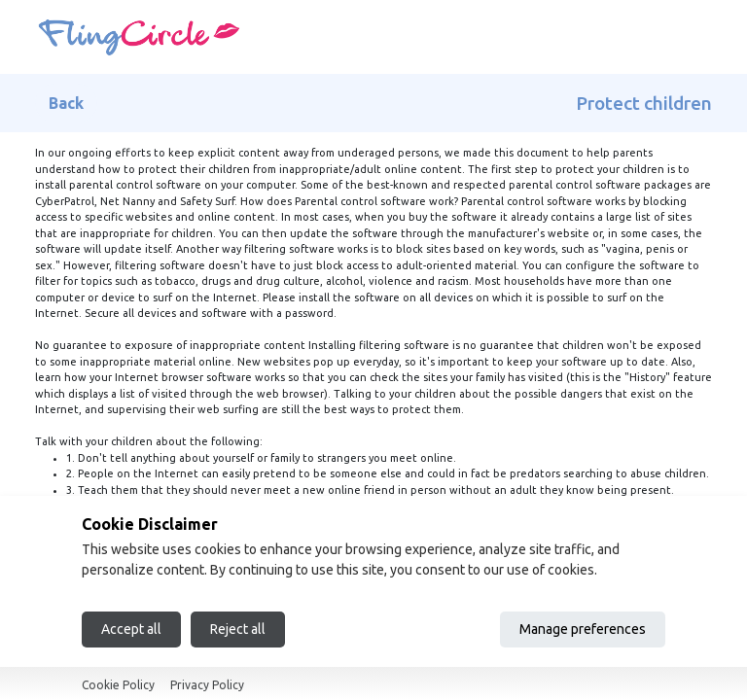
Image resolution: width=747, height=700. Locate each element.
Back (66, 103)
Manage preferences (583, 629)
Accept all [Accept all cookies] (131, 629)
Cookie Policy (118, 685)
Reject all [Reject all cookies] (238, 629)
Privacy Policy (207, 685)
